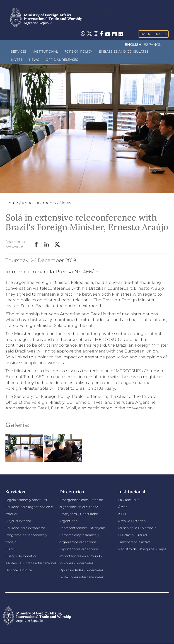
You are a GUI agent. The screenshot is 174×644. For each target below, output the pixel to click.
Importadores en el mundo (81, 556)
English (133, 45)
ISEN (122, 514)
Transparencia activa (134, 542)
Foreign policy (78, 51)
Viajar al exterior (18, 521)
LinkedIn (47, 245)
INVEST (17, 60)
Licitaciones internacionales (81, 577)
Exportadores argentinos (79, 549)
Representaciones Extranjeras (82, 528)
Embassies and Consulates (124, 51)
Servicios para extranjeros (25, 528)
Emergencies (153, 34)
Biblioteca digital (19, 570)
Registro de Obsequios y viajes (142, 549)
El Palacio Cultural (133, 535)
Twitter (57, 245)
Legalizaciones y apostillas (26, 500)
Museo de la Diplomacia (137, 528)
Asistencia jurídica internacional (31, 563)
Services (19, 51)
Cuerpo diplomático (21, 556)
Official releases (62, 60)
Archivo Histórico (132, 521)
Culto (10, 549)
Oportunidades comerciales (81, 570)
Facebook (36, 245)
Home (12, 203)
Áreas (123, 507)
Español (152, 45)
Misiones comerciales (76, 563)
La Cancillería (129, 500)
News (34, 60)
